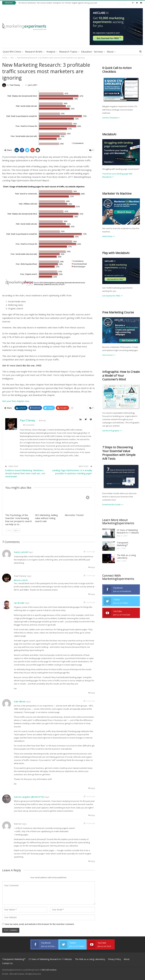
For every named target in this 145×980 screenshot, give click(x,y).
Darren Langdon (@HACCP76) (29, 797)
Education (87, 52)
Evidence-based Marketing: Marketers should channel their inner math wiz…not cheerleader (25, 473)
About (110, 52)
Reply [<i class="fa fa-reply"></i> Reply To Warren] (92, 861)
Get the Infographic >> (112, 431)
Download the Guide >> (113, 504)
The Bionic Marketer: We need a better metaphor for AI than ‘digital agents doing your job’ (58, 3)
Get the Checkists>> (111, 118)
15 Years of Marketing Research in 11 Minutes (128, 531)
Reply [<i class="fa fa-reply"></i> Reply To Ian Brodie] (92, 693)
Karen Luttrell (21, 552)
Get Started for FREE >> (113, 296)
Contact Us (7, 963)
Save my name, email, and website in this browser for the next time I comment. (40, 924)
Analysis (51, 52)
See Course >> (109, 355)
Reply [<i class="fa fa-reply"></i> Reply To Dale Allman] (92, 788)
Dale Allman (20, 701)
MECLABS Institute (49, 970)
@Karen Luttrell (21, 580)
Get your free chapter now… (16, 401)
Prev (9, 530)
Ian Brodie (19, 603)
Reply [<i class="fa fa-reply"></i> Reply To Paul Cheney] (92, 594)
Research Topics (68, 52)
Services (98, 52)
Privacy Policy (114, 959)
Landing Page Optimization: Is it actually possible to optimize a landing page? (72, 472)
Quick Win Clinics (12, 52)
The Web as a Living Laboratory (126, 556)
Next (17, 530)
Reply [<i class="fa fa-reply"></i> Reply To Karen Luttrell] (92, 567)
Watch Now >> (109, 236)
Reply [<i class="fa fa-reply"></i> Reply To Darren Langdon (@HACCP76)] (92, 815)
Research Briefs (34, 52)
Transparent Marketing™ (123, 544)
